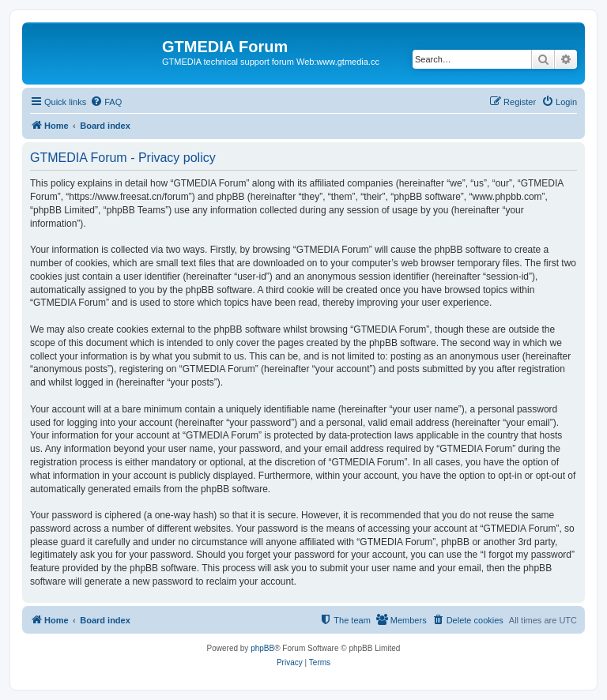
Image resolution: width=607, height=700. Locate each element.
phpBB (262, 648)
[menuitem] (106, 102)
